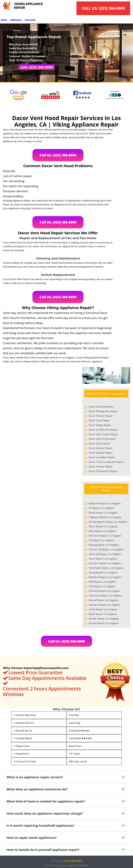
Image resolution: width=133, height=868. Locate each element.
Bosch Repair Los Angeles (103, 513)
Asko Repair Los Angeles (102, 531)
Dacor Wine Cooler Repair (103, 434)
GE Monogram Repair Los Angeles (108, 522)
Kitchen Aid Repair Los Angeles (106, 549)
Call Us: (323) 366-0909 (58, 155)
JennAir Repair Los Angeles (104, 619)
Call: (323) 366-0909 (37, 67)
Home (4, 20)
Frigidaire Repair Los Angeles (105, 517)
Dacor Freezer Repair (101, 416)
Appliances (16, 20)
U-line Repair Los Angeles (103, 609)
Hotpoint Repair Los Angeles (105, 503)
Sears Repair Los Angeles (103, 559)
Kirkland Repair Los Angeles (104, 591)
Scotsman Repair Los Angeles (105, 595)
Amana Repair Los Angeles (104, 623)
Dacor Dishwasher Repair (103, 471)
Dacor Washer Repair (101, 448)
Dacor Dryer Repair (99, 443)
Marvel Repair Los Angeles (104, 600)
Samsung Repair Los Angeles (105, 554)
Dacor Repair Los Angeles (103, 526)
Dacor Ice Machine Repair (103, 430)
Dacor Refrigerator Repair (103, 411)
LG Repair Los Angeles (101, 540)
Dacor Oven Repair (99, 420)
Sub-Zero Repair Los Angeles (105, 563)
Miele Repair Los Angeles (103, 614)
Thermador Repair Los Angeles (106, 568)
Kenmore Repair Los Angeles (105, 536)
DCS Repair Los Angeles (102, 586)
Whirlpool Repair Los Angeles (105, 577)
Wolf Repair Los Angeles (102, 582)
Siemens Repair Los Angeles (104, 605)
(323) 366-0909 (112, 8)
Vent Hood (30, 20)
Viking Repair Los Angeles (103, 572)
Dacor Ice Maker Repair (102, 457)
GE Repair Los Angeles (101, 508)
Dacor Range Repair (100, 425)
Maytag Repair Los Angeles (104, 545)
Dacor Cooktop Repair (101, 407)
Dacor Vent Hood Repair (102, 439)
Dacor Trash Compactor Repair (106, 462)
